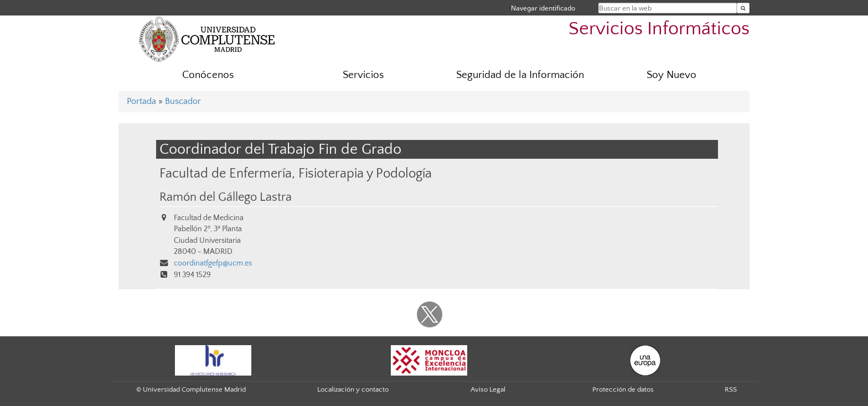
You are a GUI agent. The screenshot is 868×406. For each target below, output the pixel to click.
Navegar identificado (543, 8)
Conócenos (208, 75)
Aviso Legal (488, 389)
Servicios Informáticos (659, 29)
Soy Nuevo (671, 75)
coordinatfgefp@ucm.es (213, 263)
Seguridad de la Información (520, 75)
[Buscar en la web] (743, 8)
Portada (141, 101)
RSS (731, 389)
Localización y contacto (353, 389)
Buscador (183, 101)
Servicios (363, 75)
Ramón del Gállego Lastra (226, 197)
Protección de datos (623, 389)
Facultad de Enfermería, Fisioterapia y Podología (296, 173)
